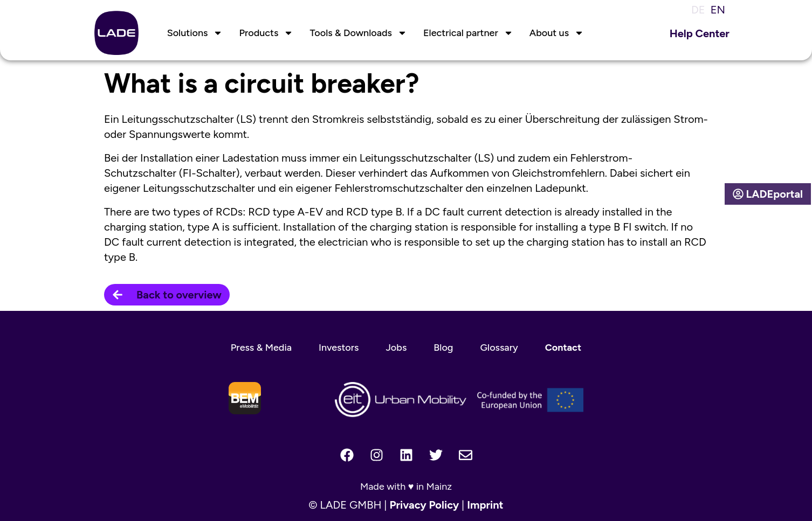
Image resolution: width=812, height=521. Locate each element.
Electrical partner (468, 33)
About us (557, 33)
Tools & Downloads (358, 33)
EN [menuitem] (718, 10)
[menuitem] (696, 9)
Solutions (195, 33)
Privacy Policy (424, 505)
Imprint (485, 505)
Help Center (700, 33)
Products (266, 33)
